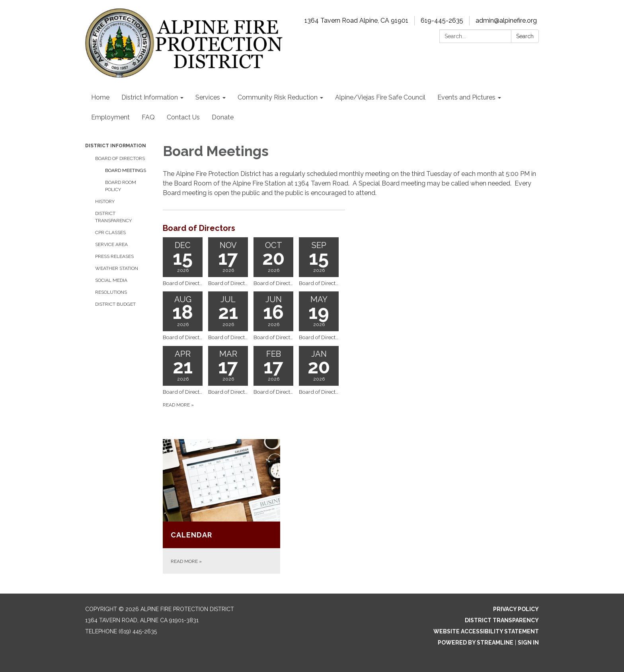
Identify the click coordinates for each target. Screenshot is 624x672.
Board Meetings (126, 170)
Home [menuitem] (100, 97)
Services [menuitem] (208, 97)
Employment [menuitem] (110, 117)
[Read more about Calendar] (221, 506)
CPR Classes (110, 232)
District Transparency (113, 217)
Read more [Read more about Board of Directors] (178, 405)
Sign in (528, 643)
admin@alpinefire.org (506, 21)
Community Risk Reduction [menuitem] (278, 97)
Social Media (111, 280)
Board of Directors (120, 158)
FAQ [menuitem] (148, 117)
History (105, 201)
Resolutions (111, 292)
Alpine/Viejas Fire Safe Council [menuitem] (380, 97)
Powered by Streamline (476, 643)
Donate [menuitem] (223, 117)
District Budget (115, 304)
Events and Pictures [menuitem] (466, 97)
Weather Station (117, 268)
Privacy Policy (516, 609)
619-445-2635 (442, 21)
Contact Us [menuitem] (183, 117)
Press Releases (114, 256)
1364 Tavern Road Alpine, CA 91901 (356, 21)
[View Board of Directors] (254, 228)
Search (525, 36)
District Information (116, 146)
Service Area (111, 244)
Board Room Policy (121, 186)
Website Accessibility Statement (486, 631)
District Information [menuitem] (150, 97)
